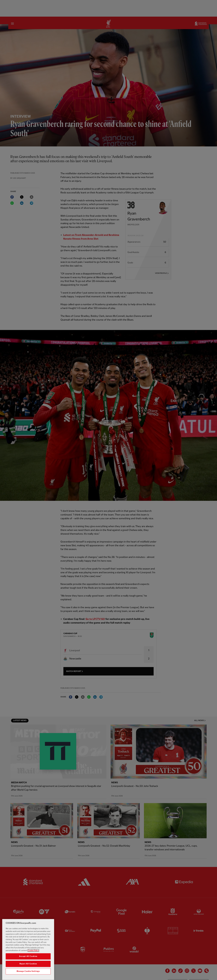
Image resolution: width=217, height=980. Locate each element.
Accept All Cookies (28, 963)
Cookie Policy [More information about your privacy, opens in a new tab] (33, 957)
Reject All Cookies (28, 970)
